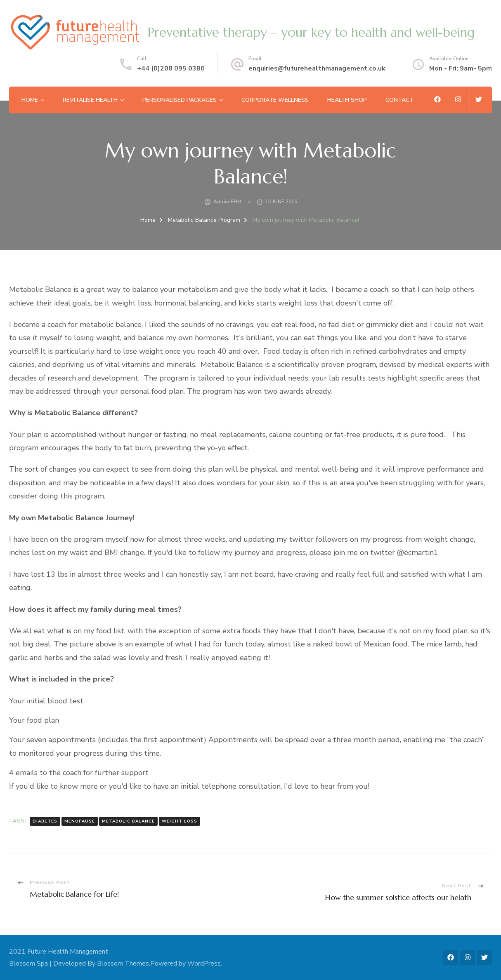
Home (30, 100)
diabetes (45, 821)
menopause (80, 821)
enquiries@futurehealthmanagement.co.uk (317, 68)
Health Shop (347, 100)
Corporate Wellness (275, 100)
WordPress (204, 964)
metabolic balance (128, 821)
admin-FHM (227, 202)
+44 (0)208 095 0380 (171, 68)
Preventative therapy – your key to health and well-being (311, 32)
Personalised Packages (180, 100)
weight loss (180, 821)
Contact (399, 100)
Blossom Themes (123, 964)
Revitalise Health (90, 100)
